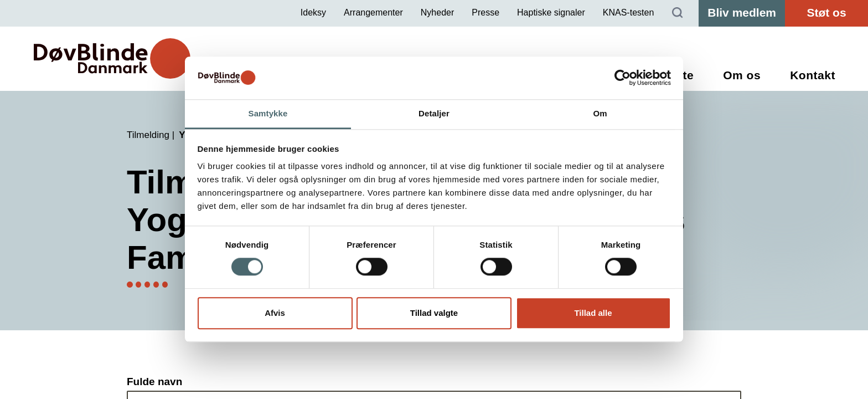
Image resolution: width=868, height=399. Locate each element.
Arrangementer (373, 12)
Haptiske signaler (551, 12)
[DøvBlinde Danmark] (112, 58)
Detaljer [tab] (434, 113)
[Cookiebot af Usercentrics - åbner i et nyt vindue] (622, 78)
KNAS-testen (628, 12)
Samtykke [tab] (268, 113)
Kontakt (813, 75)
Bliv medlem (742, 12)
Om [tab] (600, 113)
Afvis (275, 313)
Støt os (826, 12)
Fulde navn (154, 382)
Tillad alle (593, 313)
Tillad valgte (434, 313)
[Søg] (678, 13)
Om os (742, 75)
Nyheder (437, 12)
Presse (485, 12)
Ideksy (313, 12)
